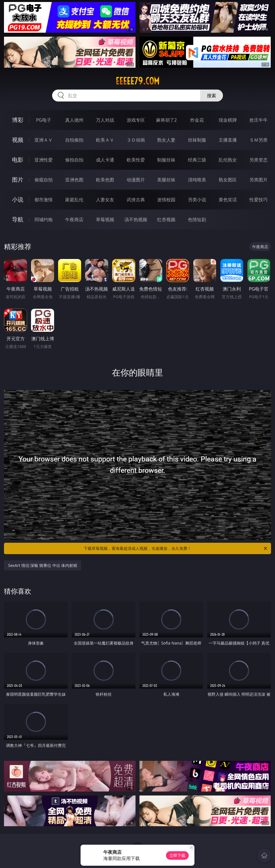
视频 (18, 140)
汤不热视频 (136, 219)
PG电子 (44, 120)
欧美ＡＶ (105, 140)
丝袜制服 (197, 140)
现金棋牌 (228, 120)
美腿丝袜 (166, 180)
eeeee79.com (137, 81)
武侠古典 (136, 200)
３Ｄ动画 (136, 140)
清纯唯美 (197, 180)
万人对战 (105, 120)
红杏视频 (166, 219)
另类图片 (258, 180)
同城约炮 (44, 219)
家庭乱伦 (74, 200)
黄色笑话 (228, 200)
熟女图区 (228, 180)
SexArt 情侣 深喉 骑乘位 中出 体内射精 (43, 565)
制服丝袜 (166, 160)
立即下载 (177, 855)
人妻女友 (105, 200)
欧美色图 (105, 180)
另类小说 (197, 200)
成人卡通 (105, 160)
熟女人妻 (166, 140)
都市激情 (44, 200)
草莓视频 (105, 219)
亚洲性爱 (44, 160)
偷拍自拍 (74, 160)
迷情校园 (166, 200)
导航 (18, 219)
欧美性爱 (136, 160)
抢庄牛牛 (258, 120)
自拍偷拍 (74, 140)
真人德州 (74, 120)
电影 (18, 160)
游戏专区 (136, 120)
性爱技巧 (258, 200)
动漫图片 (136, 180)
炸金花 (197, 120)
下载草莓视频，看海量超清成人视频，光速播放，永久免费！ (176, 548)
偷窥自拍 (44, 180)
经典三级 (197, 160)
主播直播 (228, 140)
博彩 (18, 120)
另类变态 (258, 160)
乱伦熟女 (228, 160)
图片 (18, 180)
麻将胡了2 (166, 120)
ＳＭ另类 (258, 140)
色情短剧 (197, 219)
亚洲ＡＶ (44, 140)
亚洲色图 (74, 180)
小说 (18, 199)
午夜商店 (74, 219)
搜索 (212, 96)
